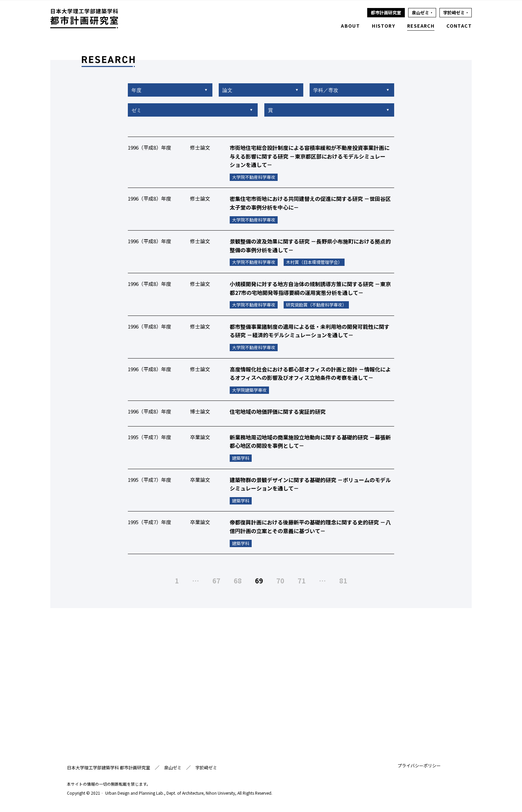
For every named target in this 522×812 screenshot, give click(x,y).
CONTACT (459, 26)
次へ (364, 581)
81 (343, 581)
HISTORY (384, 26)
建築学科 (241, 459)
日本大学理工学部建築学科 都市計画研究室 (109, 768)
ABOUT (350, 26)
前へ (158, 581)
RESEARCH (421, 26)
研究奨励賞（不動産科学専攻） (316, 305)
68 (238, 581)
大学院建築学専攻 (249, 391)
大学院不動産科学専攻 (254, 178)
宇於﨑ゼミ (206, 768)
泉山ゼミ (173, 768)
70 (280, 581)
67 (216, 581)
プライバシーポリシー (419, 766)
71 (302, 581)
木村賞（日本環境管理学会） (314, 263)
